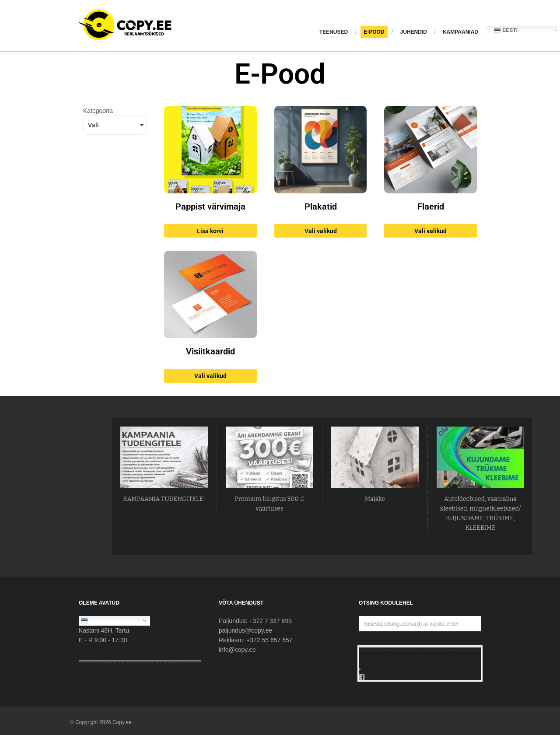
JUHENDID (414, 32)
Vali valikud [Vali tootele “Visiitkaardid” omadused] (210, 376)
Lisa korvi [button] (210, 231)
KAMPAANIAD (460, 32)
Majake (375, 499)
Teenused (334, 32)
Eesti (92, 620)
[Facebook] (420, 677)
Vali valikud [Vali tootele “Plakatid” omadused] (321, 231)
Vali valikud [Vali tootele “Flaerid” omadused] (430, 231)
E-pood (374, 32)
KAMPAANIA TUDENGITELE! (164, 499)
